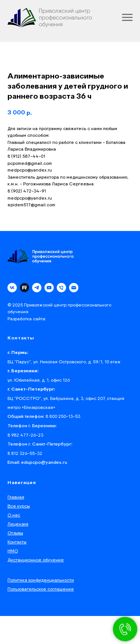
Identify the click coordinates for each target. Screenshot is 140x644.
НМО (13, 551)
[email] (74, 288)
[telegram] (37, 288)
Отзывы (15, 533)
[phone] (61, 288)
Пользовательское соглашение (41, 589)
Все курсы (19, 506)
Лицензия (18, 524)
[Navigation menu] (127, 18)
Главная (16, 497)
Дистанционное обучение (36, 560)
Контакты (17, 542)
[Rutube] (24, 288)
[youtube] (49, 288)
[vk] (12, 288)
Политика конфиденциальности (41, 580)
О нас (14, 515)
